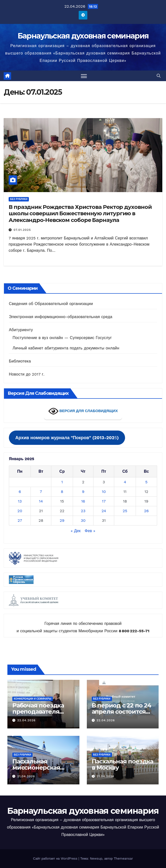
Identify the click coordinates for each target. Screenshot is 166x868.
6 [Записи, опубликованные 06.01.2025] (20, 492)
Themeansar (123, 859)
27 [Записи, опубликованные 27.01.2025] (20, 520)
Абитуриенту (21, 330)
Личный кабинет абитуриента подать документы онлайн (66, 348)
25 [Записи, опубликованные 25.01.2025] (125, 511)
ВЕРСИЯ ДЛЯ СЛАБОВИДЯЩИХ (83, 411)
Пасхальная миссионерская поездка (36, 768)
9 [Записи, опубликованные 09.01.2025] (83, 492)
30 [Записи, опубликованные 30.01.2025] (83, 520)
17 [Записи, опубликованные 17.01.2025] (104, 501)
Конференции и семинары (33, 699)
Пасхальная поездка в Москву (122, 764)
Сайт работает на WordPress (56, 859)
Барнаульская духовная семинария (83, 36)
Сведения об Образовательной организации (51, 304)
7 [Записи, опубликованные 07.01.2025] (41, 492)
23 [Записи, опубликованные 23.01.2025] (83, 511)
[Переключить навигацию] (84, 76)
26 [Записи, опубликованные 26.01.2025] (146, 511)
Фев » (90, 531)
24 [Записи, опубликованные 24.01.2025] (104, 511)
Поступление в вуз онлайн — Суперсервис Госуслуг (62, 338)
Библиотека (20, 361)
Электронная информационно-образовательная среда (61, 317)
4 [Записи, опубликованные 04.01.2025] (125, 482)
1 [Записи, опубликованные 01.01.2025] (62, 482)
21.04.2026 (26, 776)
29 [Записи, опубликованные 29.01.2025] (62, 520)
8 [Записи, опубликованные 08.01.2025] (62, 492)
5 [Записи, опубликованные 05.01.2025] (146, 482)
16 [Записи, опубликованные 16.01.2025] (83, 501)
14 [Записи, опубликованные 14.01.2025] (41, 501)
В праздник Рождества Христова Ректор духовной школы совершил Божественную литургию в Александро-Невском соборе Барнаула (80, 214)
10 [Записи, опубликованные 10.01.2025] (104, 492)
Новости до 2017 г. (27, 374)
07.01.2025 (22, 230)
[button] (159, 76)
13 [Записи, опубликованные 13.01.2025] (20, 501)
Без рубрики (19, 199)
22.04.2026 (26, 720)
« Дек (76, 531)
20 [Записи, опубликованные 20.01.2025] (20, 511)
